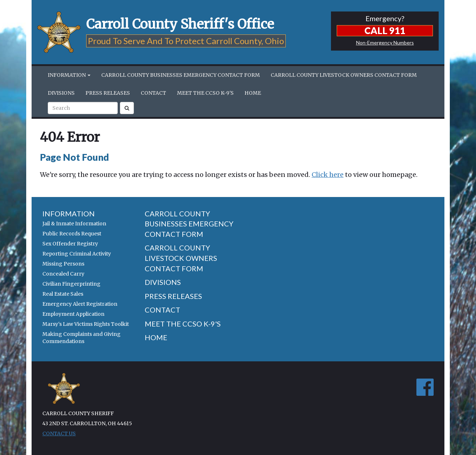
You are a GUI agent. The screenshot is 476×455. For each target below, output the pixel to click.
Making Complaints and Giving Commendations (81, 338)
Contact (153, 93)
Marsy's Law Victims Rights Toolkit (86, 324)
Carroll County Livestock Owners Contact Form (344, 75)
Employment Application (73, 314)
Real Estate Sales (63, 294)
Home (253, 93)
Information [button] (69, 75)
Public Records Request (72, 234)
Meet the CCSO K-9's (205, 93)
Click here (328, 175)
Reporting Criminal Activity (77, 254)
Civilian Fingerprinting (71, 284)
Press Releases (108, 93)
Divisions (61, 93)
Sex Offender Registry (70, 244)
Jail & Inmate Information (74, 224)
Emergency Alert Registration (80, 304)
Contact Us (59, 433)
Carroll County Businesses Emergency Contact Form (181, 75)
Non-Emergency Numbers (385, 43)
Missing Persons (63, 264)
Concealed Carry (63, 274)
